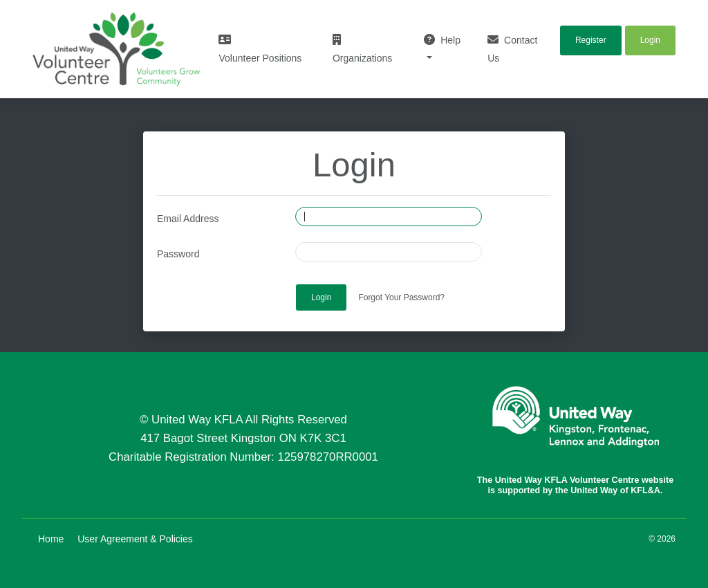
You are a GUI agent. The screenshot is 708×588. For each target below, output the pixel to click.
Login (321, 297)
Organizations (362, 49)
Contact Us (512, 49)
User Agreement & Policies (135, 539)
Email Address (188, 219)
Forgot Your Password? (401, 297)
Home (51, 539)
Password (178, 254)
